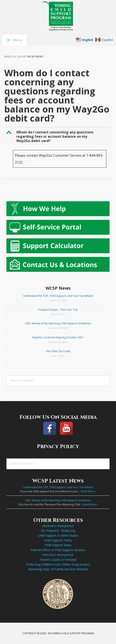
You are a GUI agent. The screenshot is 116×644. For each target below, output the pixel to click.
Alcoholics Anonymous (58, 526)
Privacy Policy (58, 447)
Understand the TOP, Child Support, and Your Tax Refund (58, 296)
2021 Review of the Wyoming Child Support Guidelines (58, 323)
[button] (58, 136)
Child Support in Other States (58, 535)
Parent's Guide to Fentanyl (58, 560)
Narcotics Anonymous (58, 555)
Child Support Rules (58, 545)
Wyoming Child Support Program (58, 16)
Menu (18, 40)
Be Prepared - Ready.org (58, 531)
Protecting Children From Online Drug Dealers (58, 564)
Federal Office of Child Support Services (58, 550)
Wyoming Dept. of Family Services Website (58, 569)
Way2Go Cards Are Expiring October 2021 (58, 337)
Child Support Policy (58, 540)
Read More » (88, 491)
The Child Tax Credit (58, 351)
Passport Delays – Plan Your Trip (58, 310)
